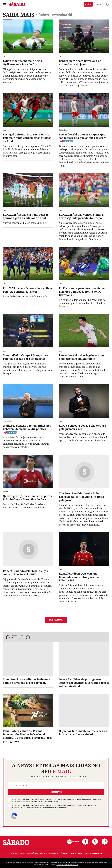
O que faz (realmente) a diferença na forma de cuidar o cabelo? (83, 733)
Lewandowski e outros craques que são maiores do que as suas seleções (83, 136)
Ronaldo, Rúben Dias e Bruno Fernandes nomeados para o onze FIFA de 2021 (81, 577)
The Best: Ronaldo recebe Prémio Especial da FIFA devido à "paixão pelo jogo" (81, 497)
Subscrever (56, 792)
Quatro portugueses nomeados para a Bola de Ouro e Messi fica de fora (28, 498)
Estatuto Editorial (17, 853)
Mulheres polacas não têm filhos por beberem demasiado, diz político (27, 427)
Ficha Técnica (33, 853)
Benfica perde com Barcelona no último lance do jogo (80, 62)
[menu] (5, 4)
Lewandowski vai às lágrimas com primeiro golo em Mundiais (81, 357)
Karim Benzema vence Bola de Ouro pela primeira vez (82, 427)
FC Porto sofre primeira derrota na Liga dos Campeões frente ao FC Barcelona (82, 291)
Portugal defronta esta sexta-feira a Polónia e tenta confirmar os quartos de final (27, 138)
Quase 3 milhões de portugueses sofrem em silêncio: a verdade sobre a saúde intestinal (84, 683)
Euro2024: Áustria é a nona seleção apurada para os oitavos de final (26, 216)
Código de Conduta (68, 853)
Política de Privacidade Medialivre (47, 802)
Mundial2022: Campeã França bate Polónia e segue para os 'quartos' (26, 357)
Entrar (99, 4)
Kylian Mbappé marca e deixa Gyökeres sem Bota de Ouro (22, 62)
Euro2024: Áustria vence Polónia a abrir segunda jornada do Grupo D (82, 216)
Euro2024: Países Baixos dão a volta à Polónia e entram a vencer (27, 290)
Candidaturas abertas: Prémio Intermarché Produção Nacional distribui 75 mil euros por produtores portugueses (27, 736)
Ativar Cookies (96, 853)
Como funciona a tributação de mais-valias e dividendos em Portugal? (27, 681)
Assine (88, 4)
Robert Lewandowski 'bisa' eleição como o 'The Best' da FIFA (25, 573)
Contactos (83, 853)
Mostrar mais (56, 620)
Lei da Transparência (49, 853)
